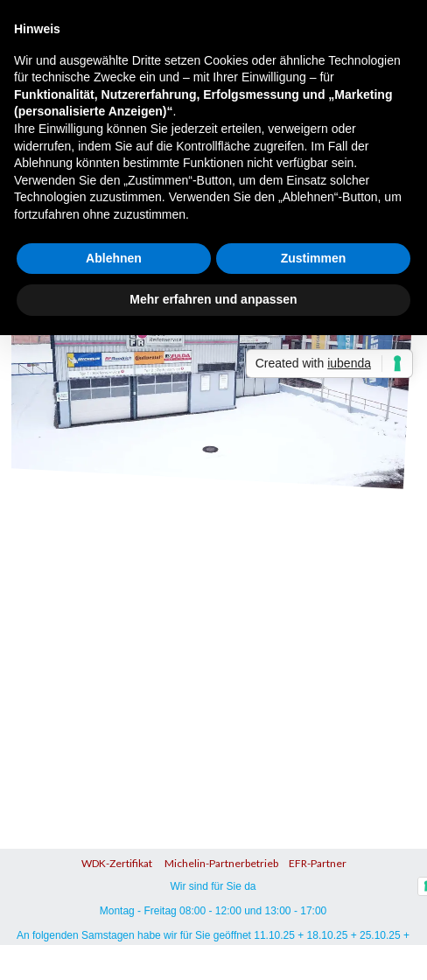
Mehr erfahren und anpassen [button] (213, 299)
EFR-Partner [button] (318, 863)
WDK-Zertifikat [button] (117, 863)
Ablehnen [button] (114, 258)
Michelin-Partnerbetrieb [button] (220, 863)
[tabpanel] (213, 861)
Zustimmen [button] (314, 258)
